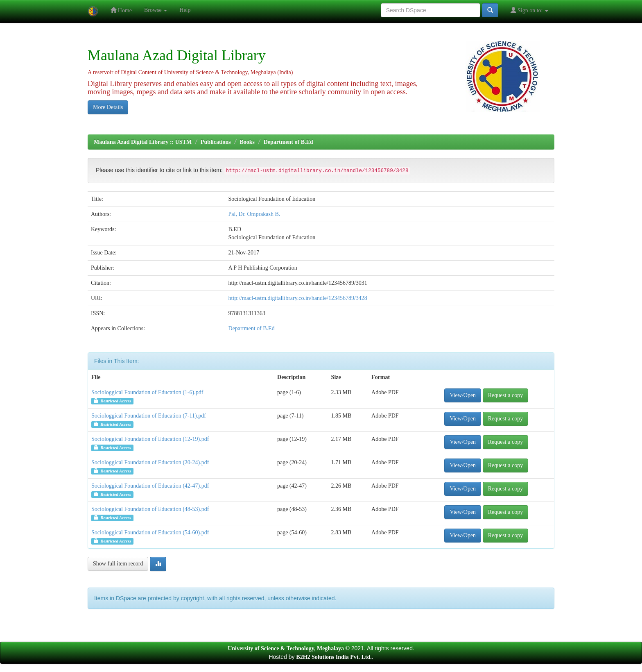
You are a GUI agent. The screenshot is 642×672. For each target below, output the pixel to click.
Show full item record (118, 564)
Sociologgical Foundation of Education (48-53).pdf (150, 509)
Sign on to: (529, 10)
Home (121, 10)
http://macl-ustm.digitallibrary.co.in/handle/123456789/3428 (298, 298)
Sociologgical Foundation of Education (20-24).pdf (150, 462)
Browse (156, 10)
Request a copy (506, 395)
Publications (216, 142)
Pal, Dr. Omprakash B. (254, 214)
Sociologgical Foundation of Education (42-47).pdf (150, 486)
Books (247, 142)
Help (185, 10)
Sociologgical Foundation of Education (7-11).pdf (149, 416)
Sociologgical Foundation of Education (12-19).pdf (150, 439)
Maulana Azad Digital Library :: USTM (143, 142)
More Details (108, 107)
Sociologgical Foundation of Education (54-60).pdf (150, 532)
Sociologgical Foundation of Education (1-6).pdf (147, 392)
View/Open (463, 395)
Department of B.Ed (288, 142)
